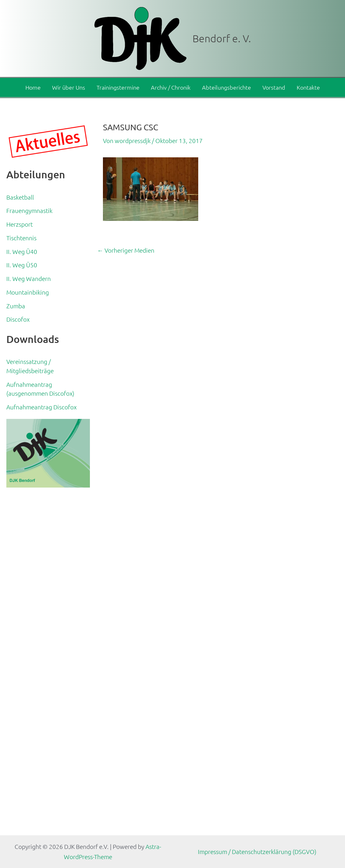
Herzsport (20, 224)
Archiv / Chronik (171, 87)
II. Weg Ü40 (22, 251)
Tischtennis (21, 238)
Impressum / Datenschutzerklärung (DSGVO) (257, 851)
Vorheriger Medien (126, 250)
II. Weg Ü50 (22, 265)
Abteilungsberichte (227, 87)
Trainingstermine (118, 87)
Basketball (20, 197)
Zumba (16, 306)
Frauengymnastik (29, 210)
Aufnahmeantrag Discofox (41, 407)
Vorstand (274, 87)
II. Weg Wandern (29, 278)
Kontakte (308, 87)
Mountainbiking (28, 292)
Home (33, 87)
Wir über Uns (69, 87)
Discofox (18, 319)
